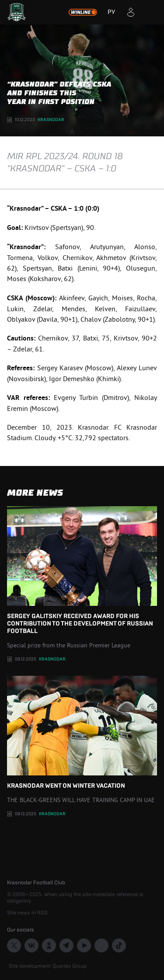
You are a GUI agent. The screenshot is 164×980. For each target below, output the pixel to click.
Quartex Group (70, 966)
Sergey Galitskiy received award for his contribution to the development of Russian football (82, 570)
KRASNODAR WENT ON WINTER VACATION (82, 732)
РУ (111, 12)
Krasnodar (51, 120)
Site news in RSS (27, 913)
